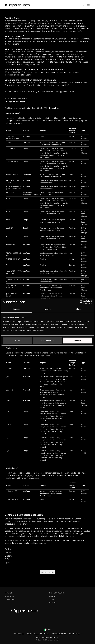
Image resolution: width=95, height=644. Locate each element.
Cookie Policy (74, 634)
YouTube (26, 136)
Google (26, 148)
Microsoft (27, 377)
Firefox (8, 549)
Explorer (9, 556)
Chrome (8, 552)
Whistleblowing (59, 634)
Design (52, 602)
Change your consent (15, 102)
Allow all (78, 341)
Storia (52, 599)
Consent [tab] (17, 309)
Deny (17, 341)
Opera (8, 562)
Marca (52, 596)
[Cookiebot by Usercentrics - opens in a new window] (82, 302)
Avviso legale (18, 634)
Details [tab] (47, 309)
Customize (48, 341)
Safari (7, 559)
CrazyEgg (27, 142)
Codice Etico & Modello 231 (47, 637)
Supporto (9, 596)
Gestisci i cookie (48, 572)
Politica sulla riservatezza (38, 634)
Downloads (10, 599)
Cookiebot (54, 108)
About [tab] (79, 309)
